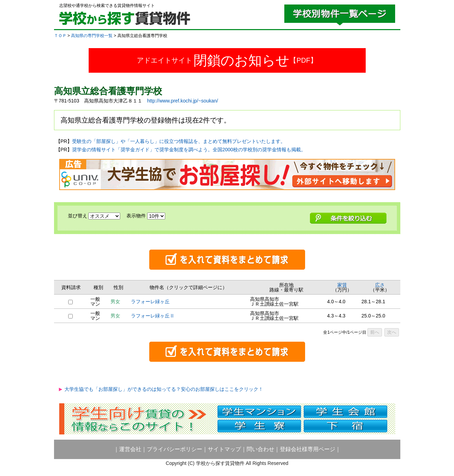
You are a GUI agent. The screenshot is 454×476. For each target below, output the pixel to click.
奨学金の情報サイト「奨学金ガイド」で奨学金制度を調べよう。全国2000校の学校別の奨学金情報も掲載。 (189, 150)
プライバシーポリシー (175, 449)
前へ (375, 332)
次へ (392, 332)
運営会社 (130, 449)
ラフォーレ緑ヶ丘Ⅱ (153, 316)
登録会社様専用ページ (308, 449)
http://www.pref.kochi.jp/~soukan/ (183, 101)
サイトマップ (224, 449)
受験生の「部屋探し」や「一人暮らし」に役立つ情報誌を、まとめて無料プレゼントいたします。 (179, 141)
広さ (380, 285)
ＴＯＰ (60, 36)
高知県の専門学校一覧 (92, 36)
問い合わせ (260, 449)
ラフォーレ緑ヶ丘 (150, 302)
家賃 (342, 285)
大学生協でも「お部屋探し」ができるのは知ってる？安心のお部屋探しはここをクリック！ (164, 389)
